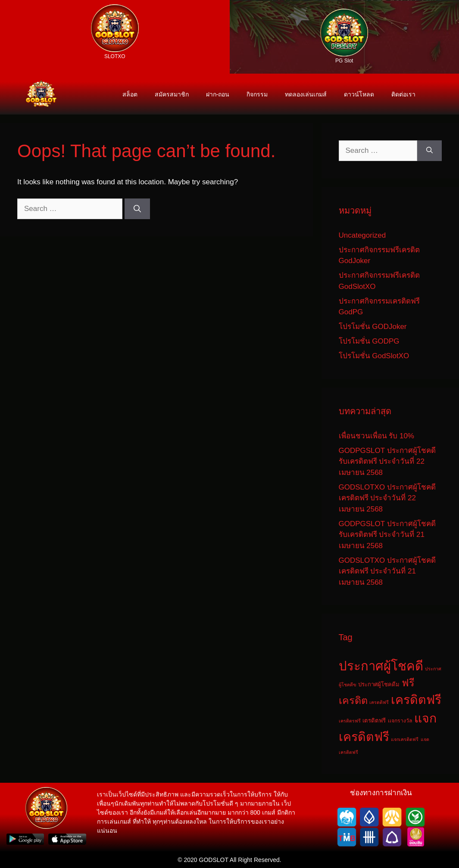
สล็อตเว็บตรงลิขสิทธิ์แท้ (31, 1)
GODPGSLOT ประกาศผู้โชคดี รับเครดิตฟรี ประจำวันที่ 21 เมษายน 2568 (387, 535)
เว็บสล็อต (15, 1)
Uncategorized (362, 235)
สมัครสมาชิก (172, 94)
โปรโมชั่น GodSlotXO (374, 356)
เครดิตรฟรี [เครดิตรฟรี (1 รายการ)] (350, 721)
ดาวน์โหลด (359, 94)
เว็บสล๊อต (21, 1)
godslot (71, 1)
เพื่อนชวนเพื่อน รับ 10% (376, 436)
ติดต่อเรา (403, 94)
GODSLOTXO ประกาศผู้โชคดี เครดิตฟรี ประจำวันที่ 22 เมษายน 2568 (387, 498)
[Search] (137, 209)
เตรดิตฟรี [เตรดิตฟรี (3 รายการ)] (374, 721)
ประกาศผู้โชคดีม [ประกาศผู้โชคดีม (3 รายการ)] (379, 684)
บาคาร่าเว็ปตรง (63, 1)
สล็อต (2, 1)
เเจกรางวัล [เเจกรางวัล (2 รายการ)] (400, 721)
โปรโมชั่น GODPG (369, 341)
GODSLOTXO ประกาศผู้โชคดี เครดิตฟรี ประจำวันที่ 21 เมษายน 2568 (387, 571)
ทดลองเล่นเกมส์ (306, 94)
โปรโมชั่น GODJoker (373, 327)
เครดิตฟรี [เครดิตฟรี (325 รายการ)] (416, 700)
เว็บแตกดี (50, 1)
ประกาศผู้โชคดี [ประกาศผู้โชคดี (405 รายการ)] (381, 666)
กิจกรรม (257, 94)
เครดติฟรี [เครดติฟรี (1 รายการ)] (379, 702)
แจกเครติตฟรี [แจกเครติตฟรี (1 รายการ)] (405, 739)
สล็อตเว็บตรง (8, 1)
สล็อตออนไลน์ (42, 1)
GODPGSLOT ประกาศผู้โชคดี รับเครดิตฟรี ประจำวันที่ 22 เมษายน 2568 (387, 462)
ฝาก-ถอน (218, 94)
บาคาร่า (56, 1)
